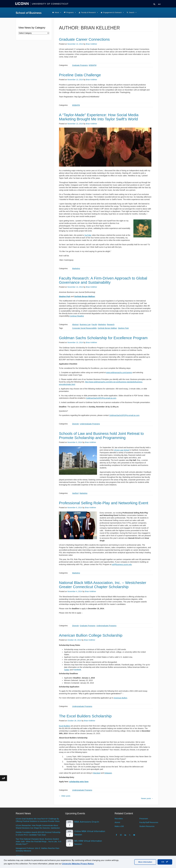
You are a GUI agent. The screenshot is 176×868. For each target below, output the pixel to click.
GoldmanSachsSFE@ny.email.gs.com (101, 398)
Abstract (75, 324)
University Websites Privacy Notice (78, 864)
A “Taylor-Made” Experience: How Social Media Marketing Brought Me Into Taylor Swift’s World (99, 117)
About (57, 12)
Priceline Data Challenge (80, 75)
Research (111, 324)
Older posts (65, 796)
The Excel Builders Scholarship (85, 716)
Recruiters (119, 819)
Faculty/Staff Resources (149, 822)
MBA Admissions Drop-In (87, 822)
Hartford (75, 493)
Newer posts (147, 798)
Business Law (85, 324)
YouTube (88, 235)
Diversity (76, 424)
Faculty (94, 324)
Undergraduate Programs (90, 424)
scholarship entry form (79, 782)
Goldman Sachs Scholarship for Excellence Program (103, 338)
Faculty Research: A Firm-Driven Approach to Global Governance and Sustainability (103, 280)
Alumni (117, 822)
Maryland (97, 773)
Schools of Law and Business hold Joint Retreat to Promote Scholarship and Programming (101, 436)
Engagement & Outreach (112, 12)
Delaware (108, 773)
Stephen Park (123, 328)
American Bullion (121, 698)
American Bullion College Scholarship (91, 635)
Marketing (76, 268)
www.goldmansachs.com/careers (119, 372)
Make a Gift (119, 826)
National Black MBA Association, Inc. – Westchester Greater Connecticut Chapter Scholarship (103, 585)
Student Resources (147, 826)
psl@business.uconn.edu (122, 564)
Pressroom (144, 819)
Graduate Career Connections (84, 39)
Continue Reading (77, 316)
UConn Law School (122, 450)
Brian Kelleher (91, 44)
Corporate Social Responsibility (84, 328)
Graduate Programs (80, 65)
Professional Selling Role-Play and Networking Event (104, 503)
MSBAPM (93, 65)
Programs (70, 12)
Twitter (67, 670)
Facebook (77, 670)
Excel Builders (65, 726)
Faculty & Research (88, 12)
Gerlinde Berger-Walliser (107, 328)
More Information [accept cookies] (145, 862)
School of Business (29, 13)
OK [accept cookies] (165, 862)
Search (132, 12)
